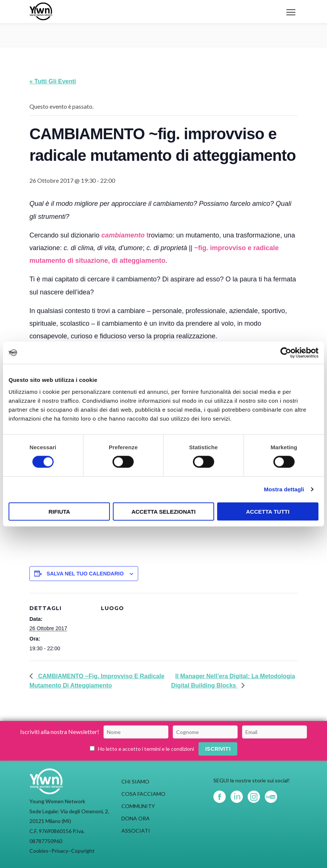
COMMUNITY (138, 806)
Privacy (60, 851)
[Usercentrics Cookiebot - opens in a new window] (286, 353)
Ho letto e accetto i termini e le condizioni (146, 749)
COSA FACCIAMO (143, 794)
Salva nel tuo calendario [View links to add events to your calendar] (85, 574)
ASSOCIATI (136, 831)
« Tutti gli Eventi (53, 81)
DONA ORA (136, 818)
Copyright (83, 851)
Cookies (39, 851)
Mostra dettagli (284, 489)
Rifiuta (59, 511)
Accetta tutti (268, 511)
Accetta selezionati (163, 511)
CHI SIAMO (135, 781)
